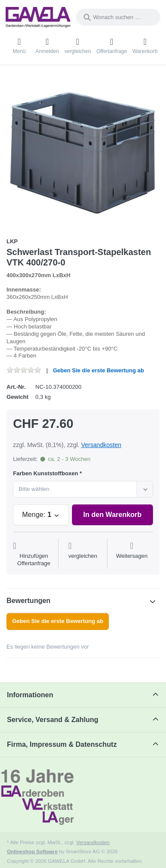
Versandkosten (101, 445)
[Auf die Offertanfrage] (34, 554)
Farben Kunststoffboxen (46, 473)
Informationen (30, 695)
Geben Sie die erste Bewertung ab (98, 370)
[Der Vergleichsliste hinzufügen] (83, 554)
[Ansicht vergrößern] (83, 152)
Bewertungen (28, 601)
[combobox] (118, 17)
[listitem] (83, 152)
